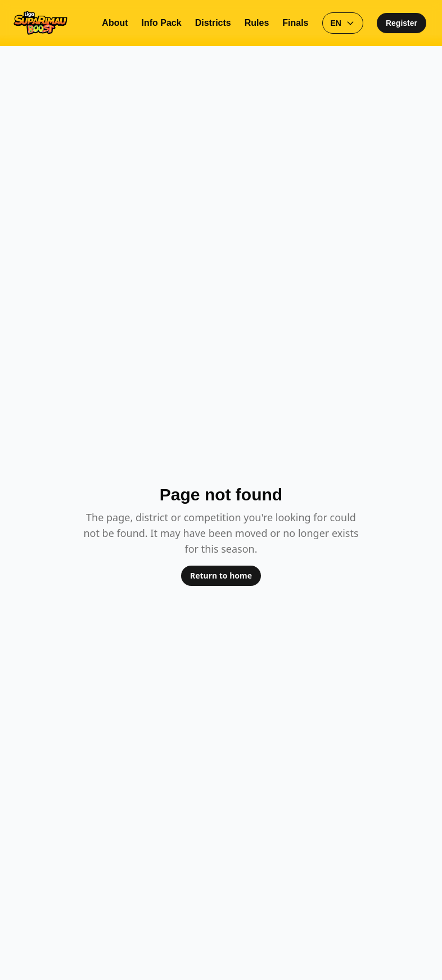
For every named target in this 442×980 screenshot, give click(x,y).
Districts (213, 23)
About (115, 23)
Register (402, 23)
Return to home (221, 575)
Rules (257, 23)
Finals (295, 23)
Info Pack (162, 23)
